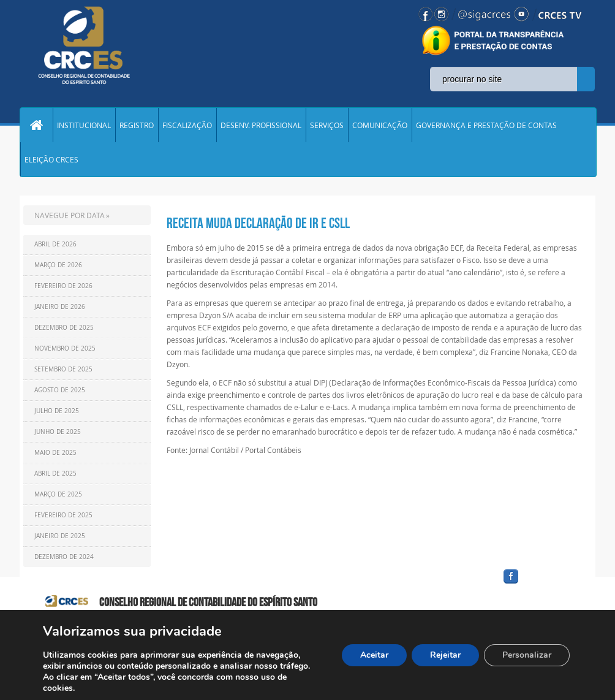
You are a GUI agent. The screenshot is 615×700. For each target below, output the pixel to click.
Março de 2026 (58, 265)
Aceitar (374, 655)
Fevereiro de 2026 (63, 286)
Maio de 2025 (55, 453)
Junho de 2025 (58, 432)
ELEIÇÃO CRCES (51, 159)
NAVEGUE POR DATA (70, 215)
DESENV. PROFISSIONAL (261, 125)
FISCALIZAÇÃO (187, 125)
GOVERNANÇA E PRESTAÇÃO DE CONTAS (486, 125)
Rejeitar (445, 655)
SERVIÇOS (327, 125)
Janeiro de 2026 (60, 307)
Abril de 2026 (55, 244)
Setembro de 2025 (63, 369)
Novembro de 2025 (65, 348)
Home (36, 125)
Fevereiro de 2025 (63, 515)
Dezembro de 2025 (64, 328)
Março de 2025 (58, 494)
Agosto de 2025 (60, 390)
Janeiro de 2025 (60, 536)
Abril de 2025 (55, 474)
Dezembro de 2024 (64, 557)
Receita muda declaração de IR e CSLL (258, 223)
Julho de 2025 (57, 411)
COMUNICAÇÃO (380, 125)
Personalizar (527, 655)
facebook (540, 584)
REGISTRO (137, 125)
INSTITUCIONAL (84, 125)
